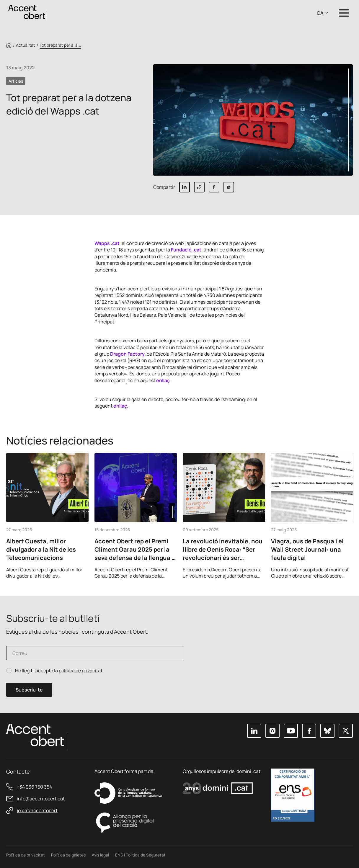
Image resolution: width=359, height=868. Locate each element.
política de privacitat (81, 671)
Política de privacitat (26, 855)
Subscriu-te (29, 690)
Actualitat (26, 45)
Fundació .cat (186, 250)
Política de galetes (68, 855)
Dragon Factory (127, 354)
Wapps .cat (107, 243)
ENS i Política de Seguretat (140, 855)
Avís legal (100, 855)
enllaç (163, 380)
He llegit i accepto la (59, 671)
